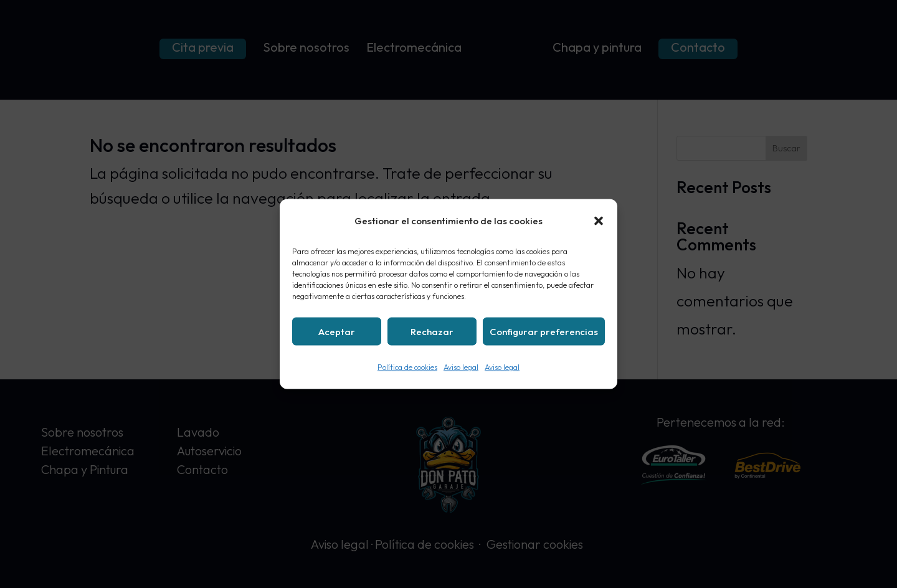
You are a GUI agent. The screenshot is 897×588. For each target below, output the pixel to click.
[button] (599, 221)
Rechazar (432, 331)
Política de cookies (407, 367)
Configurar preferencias (544, 331)
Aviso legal (461, 367)
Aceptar (337, 331)
